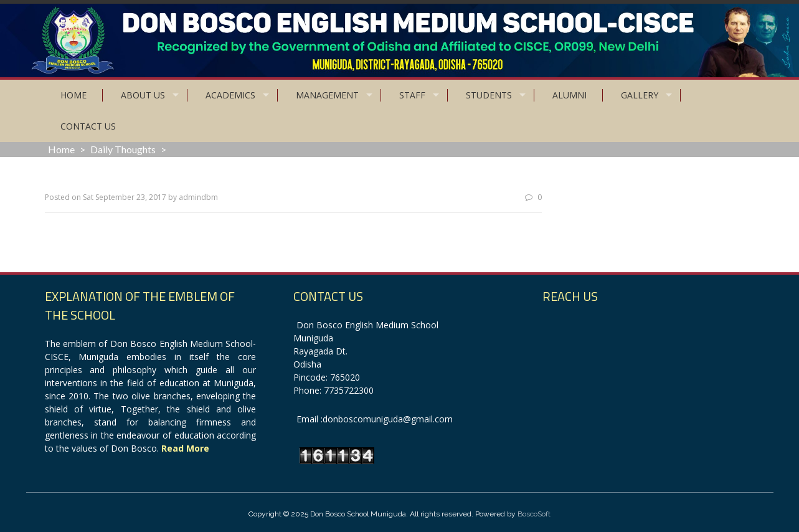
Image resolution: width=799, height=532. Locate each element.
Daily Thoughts (123, 149)
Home (73, 95)
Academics (230, 95)
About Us (143, 95)
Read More (185, 448)
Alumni (570, 95)
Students (489, 95)
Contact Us (88, 126)
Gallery (640, 95)
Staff (412, 95)
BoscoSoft (534, 514)
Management (327, 95)
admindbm (198, 197)
